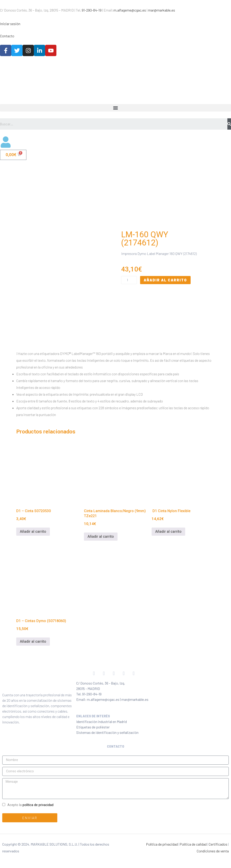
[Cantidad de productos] (129, 283)
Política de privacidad (162, 851)
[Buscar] (229, 124)
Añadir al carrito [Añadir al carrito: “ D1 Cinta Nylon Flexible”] (168, 538)
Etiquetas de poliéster (93, 734)
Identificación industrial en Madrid (102, 728)
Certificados (218, 851)
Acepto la (30, 812)
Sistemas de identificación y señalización (107, 739)
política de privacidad (38, 812)
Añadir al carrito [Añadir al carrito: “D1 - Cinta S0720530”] (33, 538)
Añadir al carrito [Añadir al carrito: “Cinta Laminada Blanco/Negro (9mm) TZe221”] (101, 543)
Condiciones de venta (213, 858)
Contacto (7, 36)
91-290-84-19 (92, 10)
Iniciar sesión (10, 24)
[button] (115, 108)
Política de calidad (193, 851)
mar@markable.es (162, 10)
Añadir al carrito (165, 283)
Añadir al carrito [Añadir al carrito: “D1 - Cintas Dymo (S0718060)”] (33, 648)
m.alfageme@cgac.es (130, 10)
